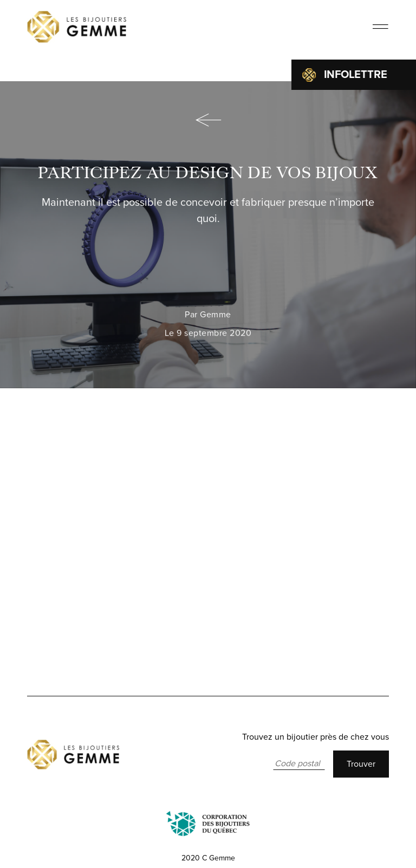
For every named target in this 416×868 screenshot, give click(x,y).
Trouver (361, 764)
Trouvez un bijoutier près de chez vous (316, 737)
